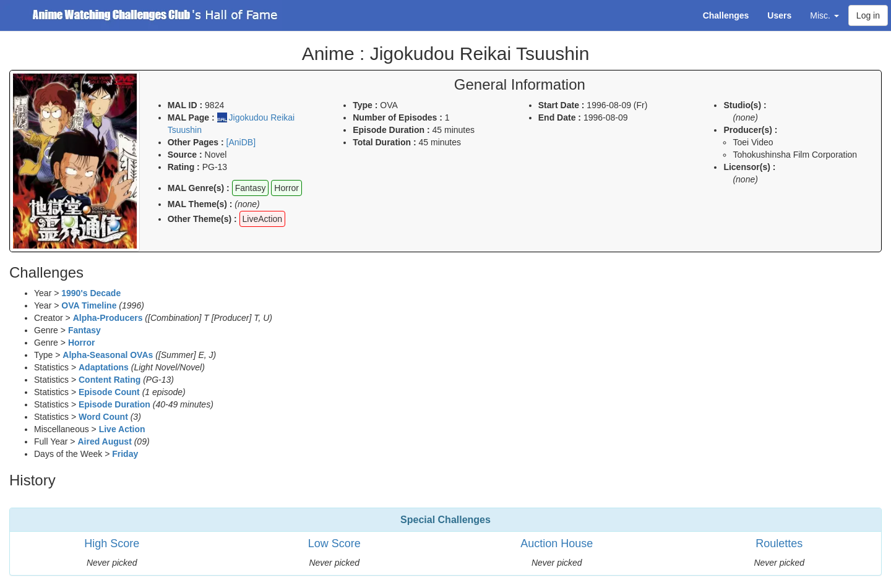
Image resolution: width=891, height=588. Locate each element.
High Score (112, 543)
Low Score (334, 543)
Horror (82, 343)
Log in (868, 15)
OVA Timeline (89, 305)
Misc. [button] (824, 15)
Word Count (103, 417)
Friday (125, 454)
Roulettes (779, 543)
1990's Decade (91, 293)
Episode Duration (114, 404)
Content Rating (110, 380)
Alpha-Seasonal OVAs (108, 355)
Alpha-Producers (108, 318)
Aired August (104, 441)
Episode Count (109, 392)
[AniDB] (241, 142)
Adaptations (104, 367)
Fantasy (84, 330)
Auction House (557, 543)
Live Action (122, 429)
